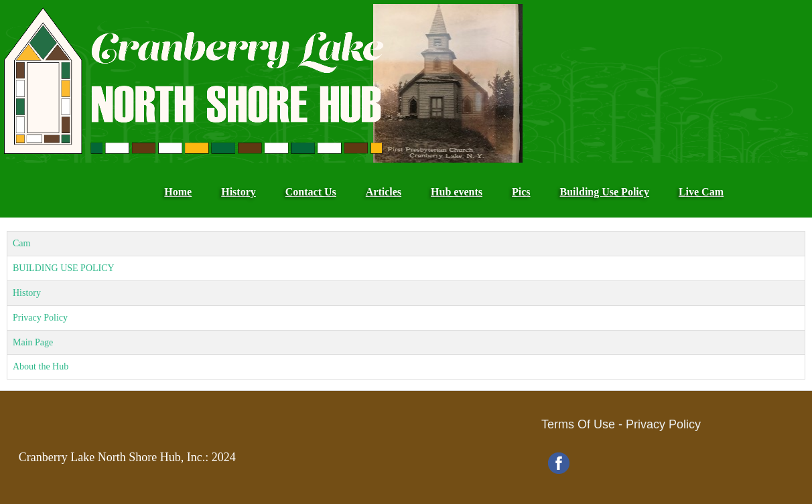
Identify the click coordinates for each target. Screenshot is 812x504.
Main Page (33, 342)
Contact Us (311, 192)
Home (178, 192)
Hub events (457, 192)
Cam (21, 243)
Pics (521, 192)
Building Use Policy (605, 192)
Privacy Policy (40, 318)
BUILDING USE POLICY (64, 268)
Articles (384, 192)
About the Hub (41, 366)
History (239, 192)
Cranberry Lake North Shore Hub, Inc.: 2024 (127, 457)
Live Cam (701, 192)
